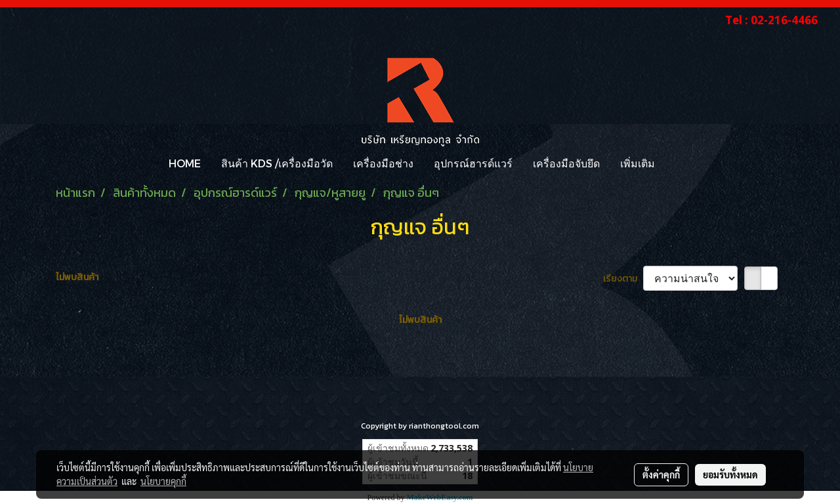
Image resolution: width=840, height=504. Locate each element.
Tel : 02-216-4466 (771, 20)
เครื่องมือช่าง (383, 163)
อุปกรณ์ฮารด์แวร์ (473, 163)
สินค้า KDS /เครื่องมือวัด (277, 163)
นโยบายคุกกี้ (163, 481)
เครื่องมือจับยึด (566, 163)
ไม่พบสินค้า (77, 277)
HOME (185, 163)
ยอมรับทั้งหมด (730, 474)
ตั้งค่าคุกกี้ (661, 474)
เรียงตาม (623, 279)
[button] (677, 163)
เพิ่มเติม (638, 163)
